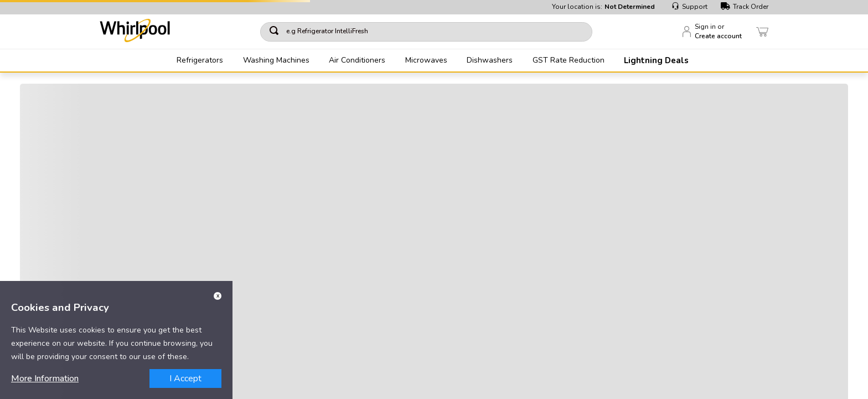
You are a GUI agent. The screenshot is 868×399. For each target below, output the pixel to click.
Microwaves (426, 60)
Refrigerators (200, 60)
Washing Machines (276, 60)
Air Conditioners (357, 60)
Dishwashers (490, 60)
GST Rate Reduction (569, 60)
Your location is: (603, 7)
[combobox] (445, 32)
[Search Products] (595, 32)
